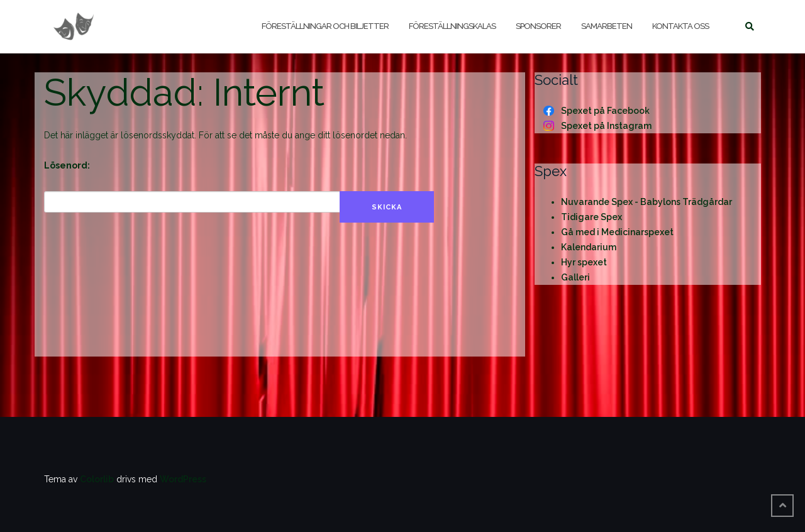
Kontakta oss (680, 26)
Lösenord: (67, 165)
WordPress (183, 479)
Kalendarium (589, 247)
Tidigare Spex (591, 217)
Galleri (575, 277)
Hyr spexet (584, 262)
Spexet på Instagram (606, 126)
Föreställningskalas (452, 26)
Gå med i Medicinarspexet (617, 232)
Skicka (387, 207)
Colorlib (97, 479)
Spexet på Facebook (605, 111)
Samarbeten (607, 26)
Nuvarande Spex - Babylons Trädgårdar (647, 202)
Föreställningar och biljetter (325, 26)
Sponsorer (538, 26)
